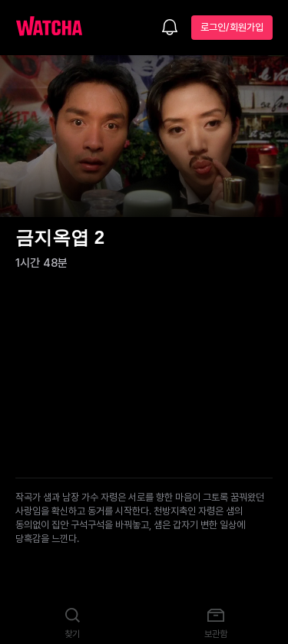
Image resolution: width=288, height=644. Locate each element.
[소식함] (170, 28)
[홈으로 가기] (57, 28)
